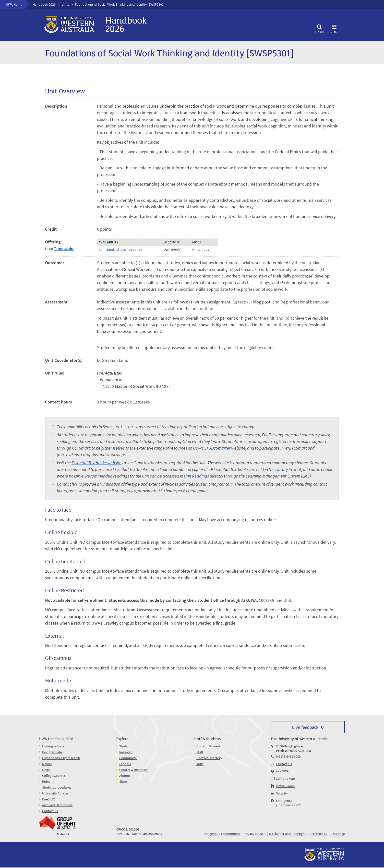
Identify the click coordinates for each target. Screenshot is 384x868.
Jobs (200, 764)
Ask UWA (282, 771)
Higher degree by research (61, 758)
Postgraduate (52, 752)
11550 (108, 386)
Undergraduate (53, 746)
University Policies (55, 793)
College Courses (54, 776)
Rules (46, 781)
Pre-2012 (48, 799)
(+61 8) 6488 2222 (288, 805)
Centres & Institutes (134, 770)
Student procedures (57, 787)
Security (282, 793)
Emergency (284, 801)
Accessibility (318, 834)
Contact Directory (209, 758)
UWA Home (14, 4)
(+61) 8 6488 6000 (288, 756)
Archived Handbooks (57, 805)
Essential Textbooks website (96, 463)
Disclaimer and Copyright (288, 834)
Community (128, 758)
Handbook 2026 (44, 4)
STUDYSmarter (217, 448)
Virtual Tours (285, 786)
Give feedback (305, 727)
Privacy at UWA (255, 834)
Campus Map (285, 779)
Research (126, 752)
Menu (334, 28)
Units (65, 4)
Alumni (125, 776)
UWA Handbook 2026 (56, 738)
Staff (200, 752)
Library (282, 469)
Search (319, 28)
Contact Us (284, 764)
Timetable (64, 248)
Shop (123, 781)
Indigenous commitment (222, 834)
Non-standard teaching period (120, 250)
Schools (125, 764)
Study (124, 746)
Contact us (50, 811)
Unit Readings (196, 476)
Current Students (209, 746)
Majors (47, 764)
